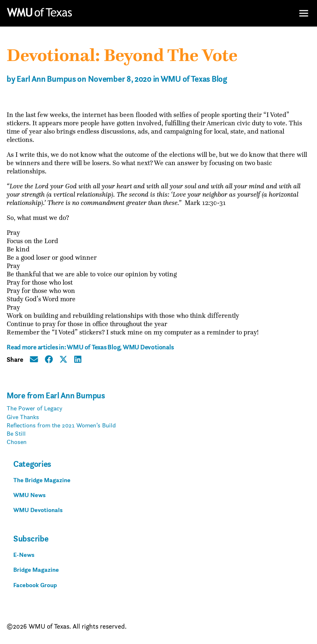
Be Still (16, 433)
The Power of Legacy (34, 408)
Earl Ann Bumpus (46, 79)
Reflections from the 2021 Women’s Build (61, 425)
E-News (24, 555)
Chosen (17, 442)
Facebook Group (35, 585)
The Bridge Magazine (42, 480)
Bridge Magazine (36, 570)
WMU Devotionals (148, 347)
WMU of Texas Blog (194, 79)
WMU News (29, 495)
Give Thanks (23, 417)
